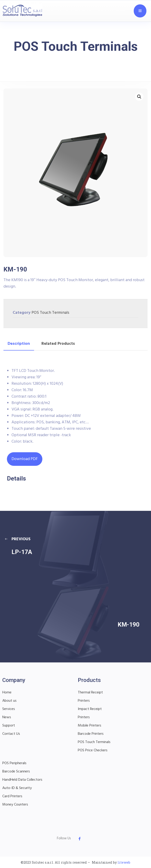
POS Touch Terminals (50, 313)
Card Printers (12, 796)
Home (7, 693)
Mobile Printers (90, 726)
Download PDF (25, 459)
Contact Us (11, 734)
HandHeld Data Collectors (22, 780)
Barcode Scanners (16, 772)
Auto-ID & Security (17, 788)
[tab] (19, 344)
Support (9, 726)
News (7, 717)
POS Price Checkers (93, 750)
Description (19, 344)
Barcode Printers (91, 734)
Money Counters (15, 805)
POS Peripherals (14, 763)
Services (9, 709)
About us (9, 701)
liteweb (124, 862)
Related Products (58, 344)
